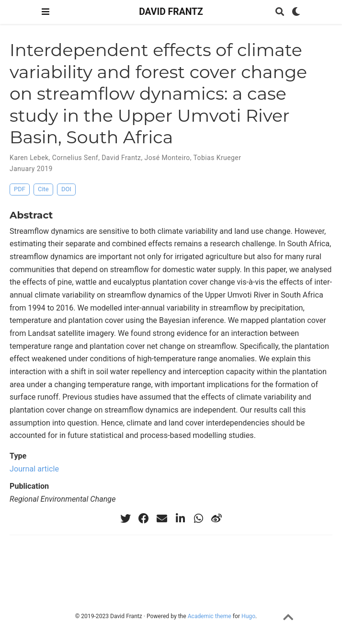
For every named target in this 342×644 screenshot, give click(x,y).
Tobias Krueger (217, 158)
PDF (20, 189)
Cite (43, 189)
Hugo (248, 616)
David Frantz (121, 158)
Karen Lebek (29, 158)
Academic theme (210, 616)
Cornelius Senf (75, 158)
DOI (66, 189)
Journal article (34, 469)
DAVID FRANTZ (171, 12)
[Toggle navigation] (46, 12)
